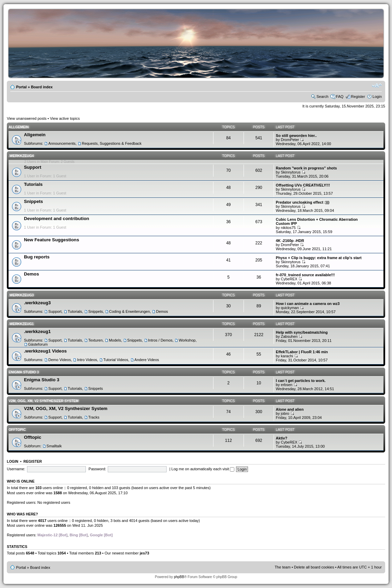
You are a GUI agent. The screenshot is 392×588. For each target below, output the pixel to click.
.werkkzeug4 (21, 156)
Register (358, 97)
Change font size (377, 86)
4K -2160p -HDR (290, 241)
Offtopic (17, 430)
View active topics (65, 118)
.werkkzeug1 (21, 324)
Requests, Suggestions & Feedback (112, 143)
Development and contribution (57, 219)
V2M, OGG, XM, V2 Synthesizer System (43, 401)
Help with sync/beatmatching (302, 332)
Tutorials (33, 184)
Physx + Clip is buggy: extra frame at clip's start (319, 258)
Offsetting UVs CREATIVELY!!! (303, 185)
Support (33, 167)
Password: (97, 469)
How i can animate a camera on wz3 (308, 304)
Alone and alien (290, 409)
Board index (42, 87)
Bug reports (37, 257)
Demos (31, 274)
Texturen (95, 340)
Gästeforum (38, 344)
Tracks (94, 417)
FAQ (340, 97)
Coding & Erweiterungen (129, 311)
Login (377, 97)
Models (115, 340)
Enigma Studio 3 (24, 372)
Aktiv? (282, 438)
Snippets (34, 201)
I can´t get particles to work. (300, 381)
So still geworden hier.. (296, 136)
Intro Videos (87, 360)
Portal (21, 87)
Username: (16, 469)
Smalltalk (54, 446)
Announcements (62, 143)
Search (322, 97)
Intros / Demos (160, 340)
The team (283, 567)
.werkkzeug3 (21, 295)
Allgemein (19, 127)
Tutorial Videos (116, 360)
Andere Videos (147, 360)
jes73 (144, 553)
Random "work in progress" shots (306, 168)
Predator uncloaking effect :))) (302, 202)
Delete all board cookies (314, 567)
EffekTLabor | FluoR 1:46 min (302, 352)
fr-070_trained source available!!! (305, 275)
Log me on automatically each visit (203, 469)
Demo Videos (60, 360)
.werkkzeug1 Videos (45, 351)
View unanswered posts (27, 118)
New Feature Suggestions (51, 240)
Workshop (187, 340)
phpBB (179, 577)
